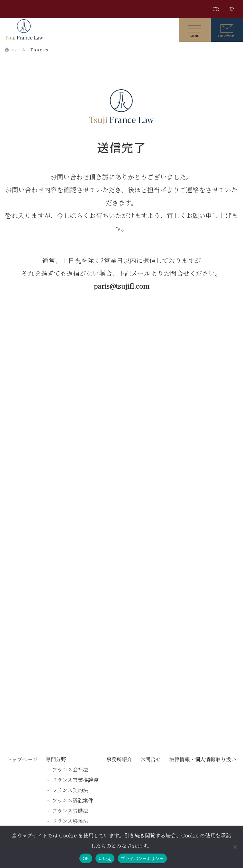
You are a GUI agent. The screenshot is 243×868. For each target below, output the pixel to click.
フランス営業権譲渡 (75, 780)
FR (216, 9)
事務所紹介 (119, 759)
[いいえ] (235, 847)
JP (231, 9)
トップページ (22, 759)
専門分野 (56, 759)
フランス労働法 (70, 811)
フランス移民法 (70, 821)
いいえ (105, 859)
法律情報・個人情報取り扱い (203, 759)
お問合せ (150, 759)
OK (86, 859)
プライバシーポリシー (142, 859)
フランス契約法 (70, 790)
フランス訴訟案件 (73, 800)
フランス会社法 (70, 770)
